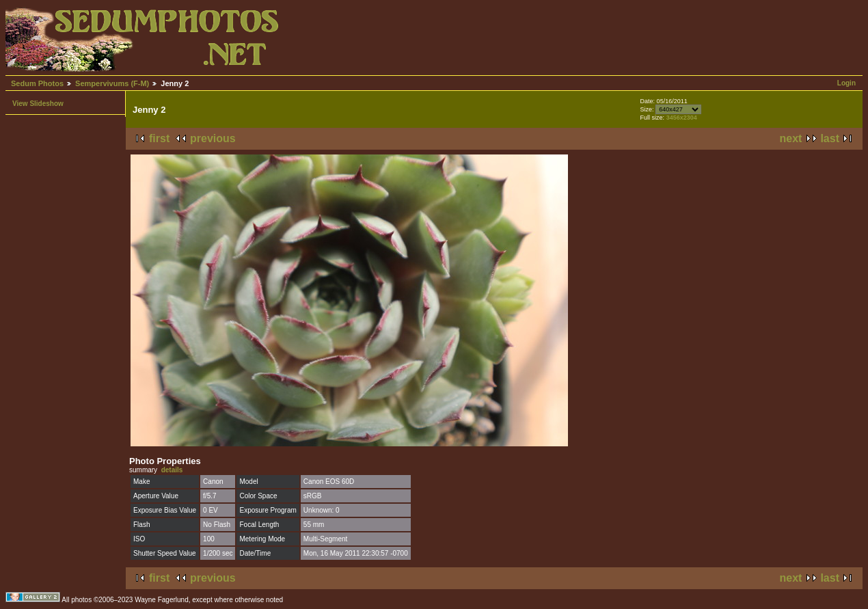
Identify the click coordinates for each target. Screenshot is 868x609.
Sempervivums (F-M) (112, 83)
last (830, 138)
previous (213, 138)
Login (846, 83)
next (791, 138)
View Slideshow (38, 104)
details (172, 470)
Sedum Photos (37, 83)
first (159, 138)
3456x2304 (682, 118)
